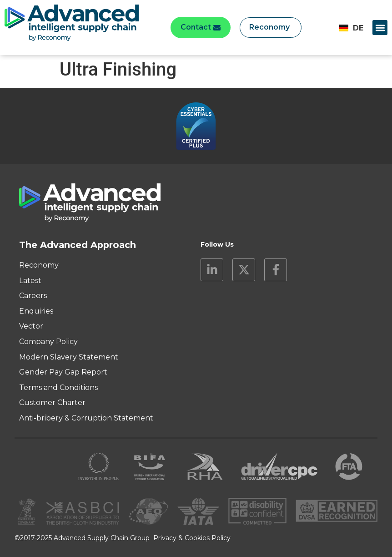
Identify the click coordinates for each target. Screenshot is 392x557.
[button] (380, 28)
